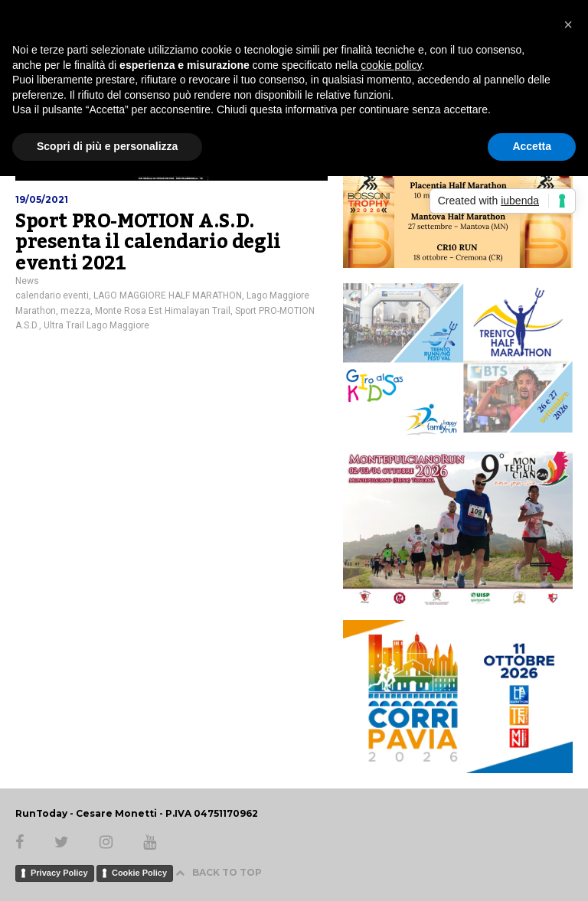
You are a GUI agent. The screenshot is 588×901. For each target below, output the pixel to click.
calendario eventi (52, 295)
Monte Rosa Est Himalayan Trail (163, 311)
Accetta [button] (532, 146)
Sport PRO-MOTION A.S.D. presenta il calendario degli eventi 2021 (148, 242)
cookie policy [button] (391, 65)
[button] (568, 24)
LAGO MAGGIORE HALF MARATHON (168, 295)
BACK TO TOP (219, 872)
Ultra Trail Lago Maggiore (96, 325)
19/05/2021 (42, 199)
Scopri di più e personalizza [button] (107, 146)
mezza (75, 311)
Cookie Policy (139, 873)
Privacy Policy (59, 873)
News (27, 281)
